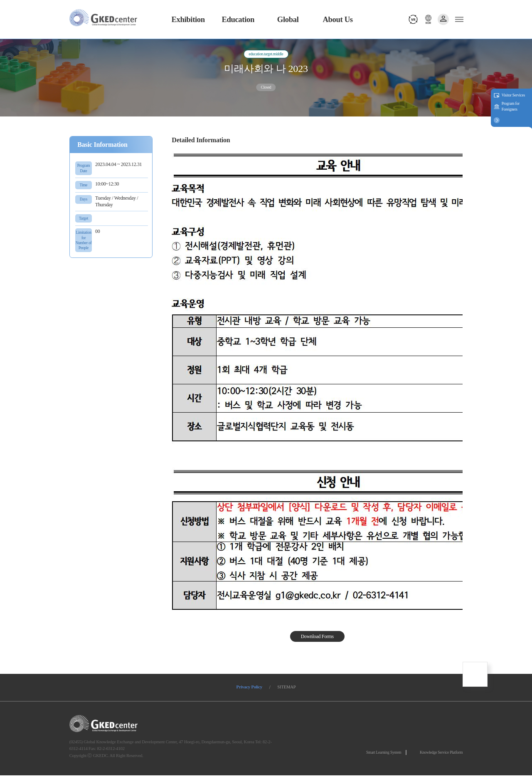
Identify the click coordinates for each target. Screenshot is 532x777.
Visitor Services (513, 95)
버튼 (496, 120)
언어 (427, 19)
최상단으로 (475, 676)
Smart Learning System (383, 754)
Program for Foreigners (511, 106)
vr (412, 19)
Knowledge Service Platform (441, 754)
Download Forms (317, 637)
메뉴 (458, 19)
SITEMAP (288, 688)
